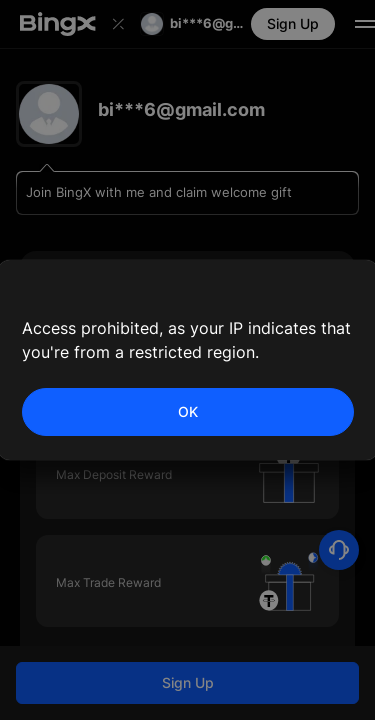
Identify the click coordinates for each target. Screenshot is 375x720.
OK (188, 411)
